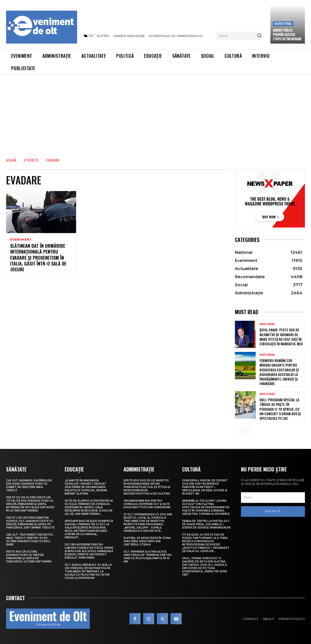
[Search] (259, 36)
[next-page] (246, 430)
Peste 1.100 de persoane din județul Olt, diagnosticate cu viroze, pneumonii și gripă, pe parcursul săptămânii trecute (30, 523)
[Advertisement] (155, 112)
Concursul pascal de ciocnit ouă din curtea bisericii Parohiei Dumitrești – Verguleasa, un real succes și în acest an (205, 487)
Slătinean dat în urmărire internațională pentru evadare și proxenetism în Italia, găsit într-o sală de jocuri (38, 258)
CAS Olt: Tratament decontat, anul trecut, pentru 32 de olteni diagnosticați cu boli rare (30, 540)
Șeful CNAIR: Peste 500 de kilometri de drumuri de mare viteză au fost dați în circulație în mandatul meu (281, 337)
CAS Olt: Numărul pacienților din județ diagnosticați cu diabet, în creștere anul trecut (29, 485)
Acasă (11, 160)
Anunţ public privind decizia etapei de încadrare (287, 34)
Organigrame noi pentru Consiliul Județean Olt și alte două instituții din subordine (147, 504)
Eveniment (21, 240)
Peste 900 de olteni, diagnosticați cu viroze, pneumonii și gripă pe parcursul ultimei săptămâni (29, 557)
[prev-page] (238, 430)
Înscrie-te (273, 511)
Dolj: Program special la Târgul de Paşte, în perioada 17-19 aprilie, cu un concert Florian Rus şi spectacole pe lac (280, 409)
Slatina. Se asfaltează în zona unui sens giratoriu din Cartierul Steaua (147, 541)
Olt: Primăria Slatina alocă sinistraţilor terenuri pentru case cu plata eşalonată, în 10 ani (148, 557)
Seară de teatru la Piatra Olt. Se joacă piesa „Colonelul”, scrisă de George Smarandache (206, 524)
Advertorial (283, 23)
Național (267, 324)
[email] (273, 498)
